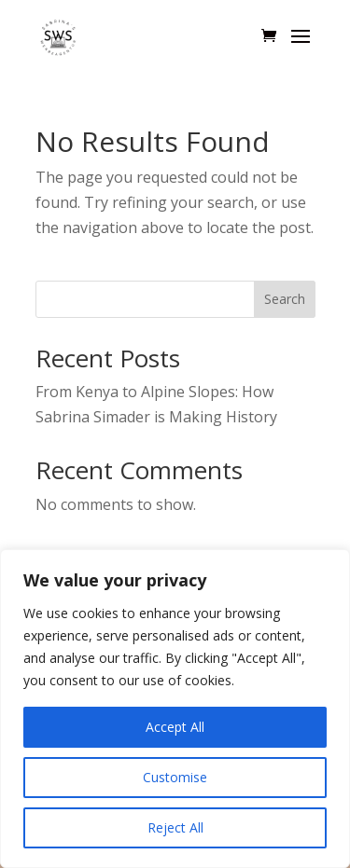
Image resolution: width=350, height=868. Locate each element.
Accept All (175, 727)
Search (285, 299)
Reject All (175, 827)
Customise (175, 777)
